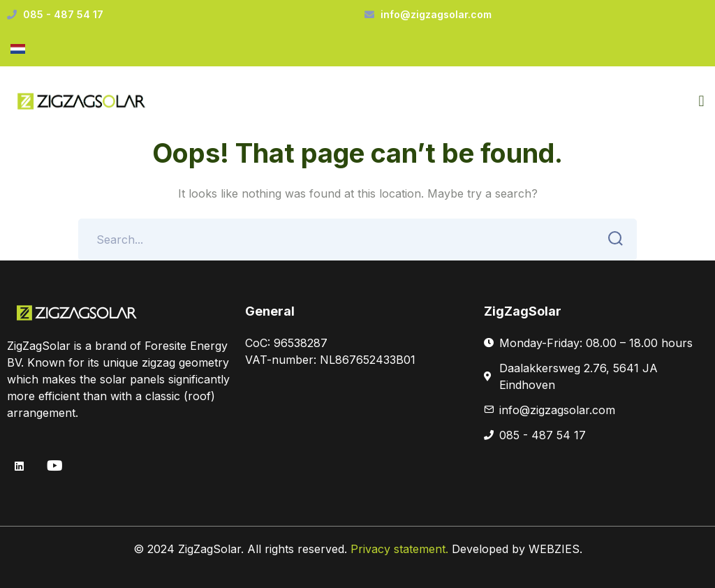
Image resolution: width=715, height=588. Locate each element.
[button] (701, 102)
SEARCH (611, 239)
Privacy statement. (401, 549)
